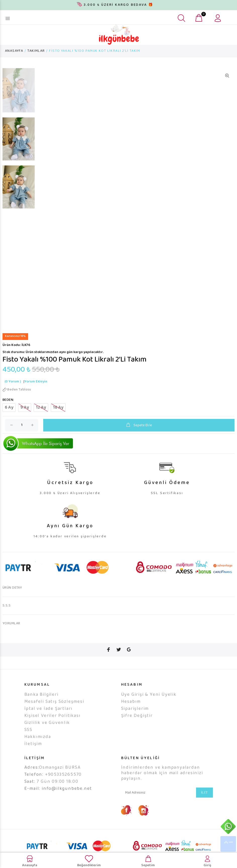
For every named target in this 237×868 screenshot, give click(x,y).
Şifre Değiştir (137, 723)
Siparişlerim (135, 716)
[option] (19, 93)
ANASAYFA (14, 51)
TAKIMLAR (36, 51)
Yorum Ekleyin (36, 389)
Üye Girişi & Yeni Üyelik (149, 702)
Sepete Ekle (139, 432)
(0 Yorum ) (13, 389)
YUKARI (228, 844)
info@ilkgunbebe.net (67, 796)
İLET (204, 800)
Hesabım (131, 709)
